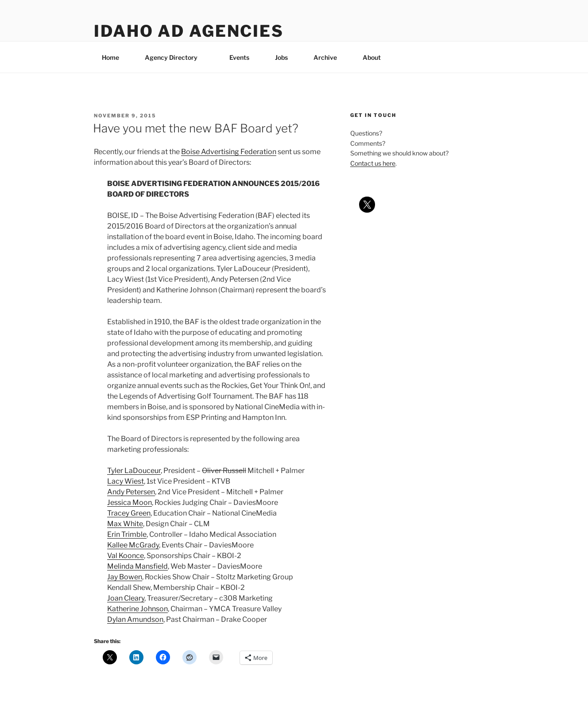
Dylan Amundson (135, 619)
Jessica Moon (130, 502)
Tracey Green (129, 513)
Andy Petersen (131, 492)
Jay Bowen (125, 577)
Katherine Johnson (137, 609)
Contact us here (373, 163)
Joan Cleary (126, 598)
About (376, 57)
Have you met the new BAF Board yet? (196, 128)
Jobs (281, 57)
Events (239, 57)
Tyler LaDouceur (134, 471)
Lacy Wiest (126, 481)
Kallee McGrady (133, 545)
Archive (325, 57)
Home (110, 57)
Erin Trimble (127, 534)
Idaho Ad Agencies (189, 31)
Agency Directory (175, 57)
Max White (125, 524)
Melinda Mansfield (137, 566)
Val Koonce (126, 556)
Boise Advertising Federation (229, 152)
